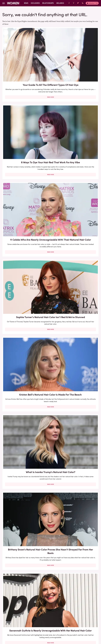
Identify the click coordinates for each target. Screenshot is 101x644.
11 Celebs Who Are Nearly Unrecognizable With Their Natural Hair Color (83, 53)
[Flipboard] (78, 3)
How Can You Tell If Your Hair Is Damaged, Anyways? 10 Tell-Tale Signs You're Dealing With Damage (83, 394)
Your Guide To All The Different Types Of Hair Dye (18, 51)
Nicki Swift (81, 625)
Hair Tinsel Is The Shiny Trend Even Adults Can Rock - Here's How (83, 568)
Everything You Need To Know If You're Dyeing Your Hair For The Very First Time (83, 282)
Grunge (48, 625)
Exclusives (35, 3)
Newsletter (92, 3)
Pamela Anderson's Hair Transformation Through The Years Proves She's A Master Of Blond (18, 454)
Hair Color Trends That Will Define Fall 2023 (83, 335)
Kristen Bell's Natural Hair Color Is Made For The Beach (50, 108)
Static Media (39, 616)
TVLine (26, 625)
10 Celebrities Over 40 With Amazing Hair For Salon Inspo (50, 568)
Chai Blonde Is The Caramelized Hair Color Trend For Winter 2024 (50, 392)
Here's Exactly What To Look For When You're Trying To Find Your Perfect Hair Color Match (83, 226)
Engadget (10, 625)
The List (89, 625)
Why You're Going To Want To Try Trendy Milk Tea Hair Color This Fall (50, 513)
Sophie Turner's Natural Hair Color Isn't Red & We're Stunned (18, 108)
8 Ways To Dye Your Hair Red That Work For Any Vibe (50, 51)
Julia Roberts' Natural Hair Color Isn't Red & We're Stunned (18, 222)
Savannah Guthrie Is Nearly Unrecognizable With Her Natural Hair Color (50, 163)
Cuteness (34, 625)
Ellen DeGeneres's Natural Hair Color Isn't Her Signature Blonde (18, 511)
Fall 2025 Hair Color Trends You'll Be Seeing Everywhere (50, 337)
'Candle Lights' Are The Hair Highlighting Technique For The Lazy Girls (83, 163)
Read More (18, 78)
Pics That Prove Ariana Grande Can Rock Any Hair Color (18, 337)
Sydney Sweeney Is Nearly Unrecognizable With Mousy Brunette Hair (18, 570)
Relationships (48, 3)
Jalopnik (19, 625)
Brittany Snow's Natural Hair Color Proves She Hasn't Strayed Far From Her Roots (18, 165)
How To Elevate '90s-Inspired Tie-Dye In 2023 (50, 280)
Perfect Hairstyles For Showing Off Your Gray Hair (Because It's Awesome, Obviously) (83, 513)
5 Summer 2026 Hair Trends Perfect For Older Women (18, 390)
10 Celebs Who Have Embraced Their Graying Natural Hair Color (18, 282)
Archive (47, 612)
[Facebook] (69, 3)
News (26, 3)
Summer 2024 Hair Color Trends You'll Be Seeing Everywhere (83, 451)
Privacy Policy (58, 612)
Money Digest (70, 625)
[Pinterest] (74, 3)
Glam (41, 625)
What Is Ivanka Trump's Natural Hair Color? (83, 108)
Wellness (60, 3)
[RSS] (83, 3)
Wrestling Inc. (50, 628)
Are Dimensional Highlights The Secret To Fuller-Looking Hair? (50, 451)
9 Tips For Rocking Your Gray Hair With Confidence (50, 222)
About (39, 612)
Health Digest (58, 625)
